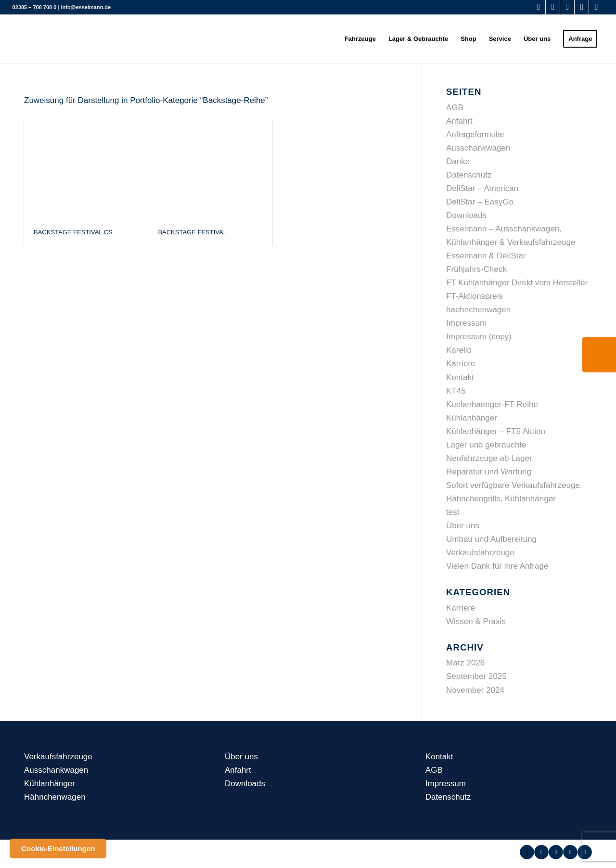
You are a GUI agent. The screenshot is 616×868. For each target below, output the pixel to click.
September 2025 (476, 676)
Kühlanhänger (50, 784)
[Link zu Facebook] (538, 7)
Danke (458, 161)
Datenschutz (469, 175)
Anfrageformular (475, 134)
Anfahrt (459, 121)
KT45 (456, 391)
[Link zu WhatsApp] (553, 7)
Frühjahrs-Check (476, 269)
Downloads (466, 215)
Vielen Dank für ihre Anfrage (497, 566)
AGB (455, 108)
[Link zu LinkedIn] (596, 7)
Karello (459, 350)
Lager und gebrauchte (486, 445)
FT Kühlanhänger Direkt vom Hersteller (517, 283)
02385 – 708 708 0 (35, 7)
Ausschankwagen (478, 148)
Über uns (463, 526)
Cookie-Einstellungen (58, 849)
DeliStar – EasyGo (480, 202)
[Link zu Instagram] (582, 7)
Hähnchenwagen (55, 797)
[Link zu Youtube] (567, 7)
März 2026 (465, 663)
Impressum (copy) (479, 337)
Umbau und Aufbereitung (491, 539)
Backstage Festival (192, 232)
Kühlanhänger (472, 418)
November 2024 (475, 690)
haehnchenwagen (478, 310)
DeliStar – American (482, 188)
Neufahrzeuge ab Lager (489, 458)
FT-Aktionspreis (475, 296)
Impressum (466, 323)
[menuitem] (360, 39)
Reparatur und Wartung (489, 472)
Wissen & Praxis (476, 621)
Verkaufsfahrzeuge (480, 553)
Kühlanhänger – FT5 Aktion (496, 431)
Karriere (461, 364)
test (453, 512)
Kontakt (460, 377)
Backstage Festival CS (73, 232)
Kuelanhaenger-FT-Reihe (492, 404)
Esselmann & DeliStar (486, 256)
